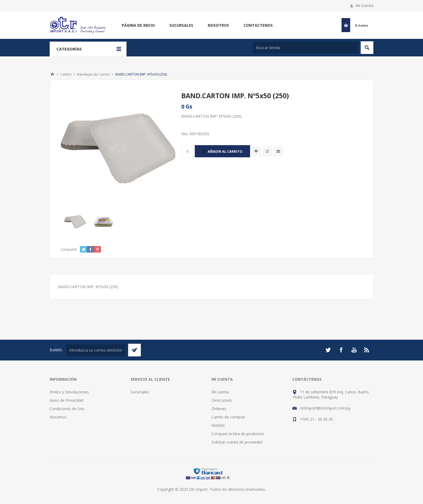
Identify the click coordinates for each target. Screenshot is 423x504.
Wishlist (218, 425)
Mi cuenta (220, 392)
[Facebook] (341, 350)
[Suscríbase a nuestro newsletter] (96, 350)
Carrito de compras (228, 417)
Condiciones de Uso (67, 409)
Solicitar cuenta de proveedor (237, 442)
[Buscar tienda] (305, 48)
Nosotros (218, 25)
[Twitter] (328, 350)
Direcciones (222, 400)
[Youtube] (354, 350)
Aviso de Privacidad (66, 400)
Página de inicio (138, 25)
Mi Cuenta (364, 6)
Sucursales (181, 25)
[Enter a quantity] (187, 151)
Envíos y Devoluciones (69, 392)
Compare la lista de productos (238, 434)
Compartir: (69, 249)
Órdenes (219, 409)
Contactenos (258, 25)
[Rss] (367, 350)
